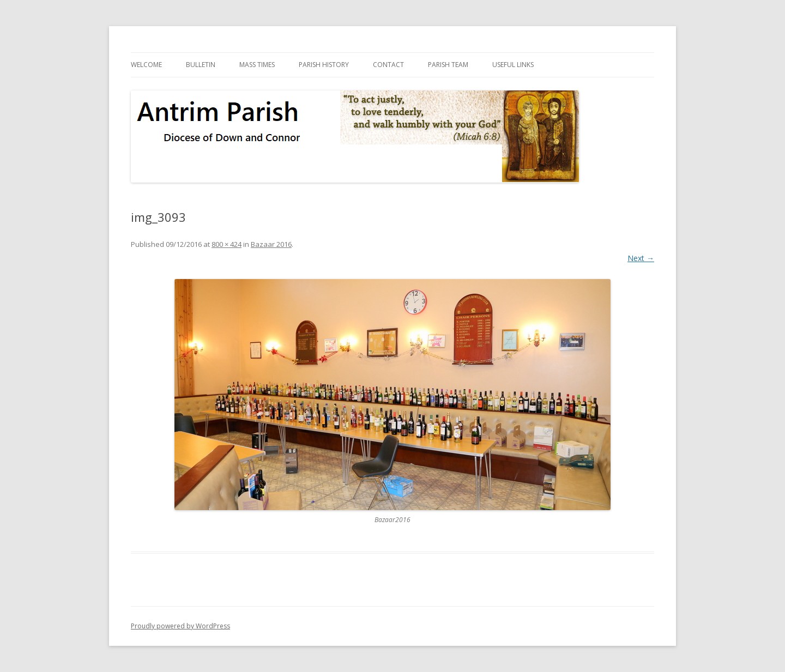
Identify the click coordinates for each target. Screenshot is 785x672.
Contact (388, 65)
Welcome (146, 65)
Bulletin (201, 65)
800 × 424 (227, 244)
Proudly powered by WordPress (180, 626)
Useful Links (513, 65)
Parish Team (448, 65)
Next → (641, 258)
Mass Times (257, 65)
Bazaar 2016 (271, 244)
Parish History (324, 65)
